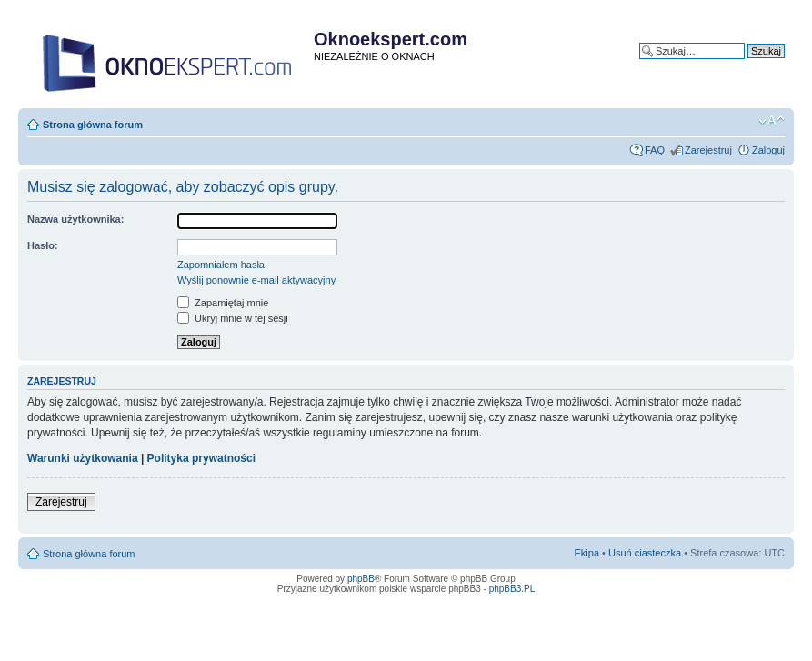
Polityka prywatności (201, 458)
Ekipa (587, 553)
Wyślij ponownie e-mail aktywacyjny (256, 280)
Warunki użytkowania (83, 458)
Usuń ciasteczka (645, 553)
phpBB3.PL (512, 589)
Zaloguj (768, 150)
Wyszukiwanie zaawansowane (717, 65)
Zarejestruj (708, 150)
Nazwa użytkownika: (75, 219)
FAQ (655, 150)
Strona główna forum (93, 125)
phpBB (361, 579)
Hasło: (43, 245)
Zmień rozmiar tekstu (772, 121)
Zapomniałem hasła (221, 265)
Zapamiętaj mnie (223, 303)
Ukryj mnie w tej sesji (233, 318)
